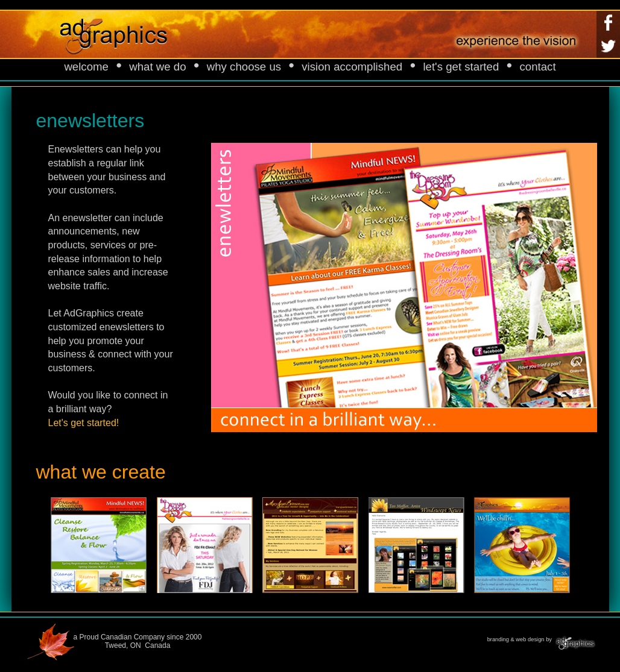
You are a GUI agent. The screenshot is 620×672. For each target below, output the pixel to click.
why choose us (244, 67)
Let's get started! (84, 423)
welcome (86, 67)
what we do (157, 67)
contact (537, 67)
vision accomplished (352, 67)
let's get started (461, 67)
